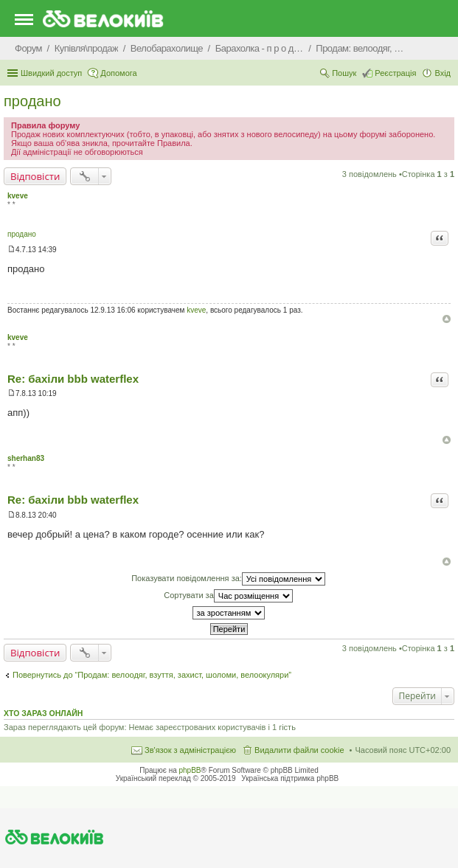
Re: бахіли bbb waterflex (73, 379)
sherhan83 (26, 458)
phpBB (190, 770)
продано (32, 101)
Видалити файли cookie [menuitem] (299, 750)
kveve (18, 196)
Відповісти (35, 176)
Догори (447, 319)
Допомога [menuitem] (118, 73)
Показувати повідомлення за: (228, 579)
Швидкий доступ (51, 73)
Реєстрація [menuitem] (395, 73)
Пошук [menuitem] (344, 73)
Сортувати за (228, 596)
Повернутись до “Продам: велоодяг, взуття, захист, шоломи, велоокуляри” (152, 675)
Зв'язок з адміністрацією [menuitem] (190, 750)
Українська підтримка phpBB (290, 778)
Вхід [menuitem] (443, 73)
